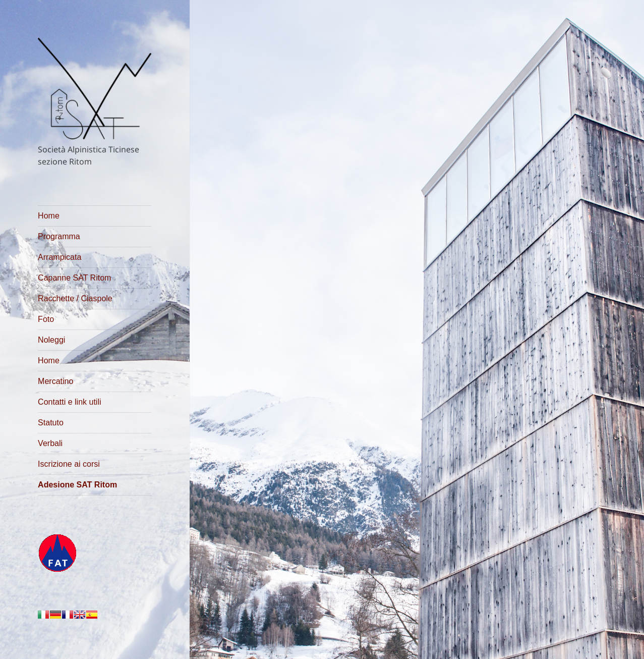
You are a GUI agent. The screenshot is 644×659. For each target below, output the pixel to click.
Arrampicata (60, 257)
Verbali (50, 443)
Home (49, 216)
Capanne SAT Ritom (74, 278)
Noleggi (51, 340)
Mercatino (55, 381)
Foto (46, 319)
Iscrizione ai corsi (69, 464)
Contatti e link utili (69, 402)
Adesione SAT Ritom (77, 485)
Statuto (51, 423)
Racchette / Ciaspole (75, 298)
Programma (59, 236)
